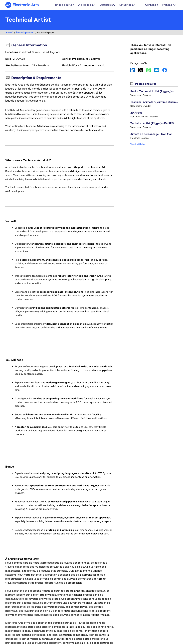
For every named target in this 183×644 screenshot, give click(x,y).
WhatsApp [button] (150, 70)
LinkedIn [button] (134, 70)
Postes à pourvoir (25, 32)
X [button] (142, 70)
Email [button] (158, 70)
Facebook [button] (166, 70)
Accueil (9, 32)
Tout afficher (138, 144)
